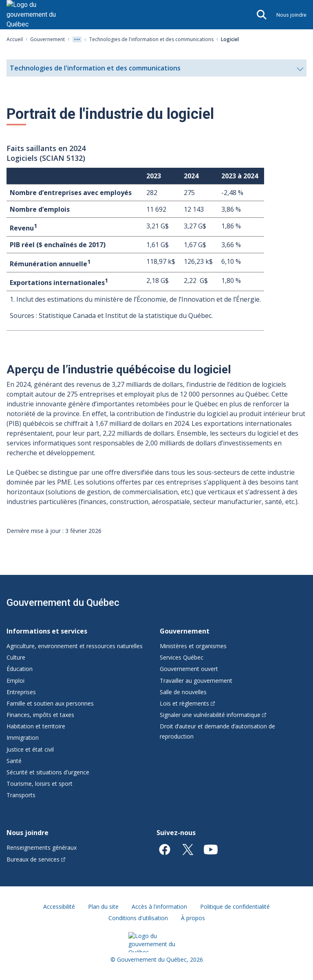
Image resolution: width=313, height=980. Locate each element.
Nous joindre (291, 15)
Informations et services (47, 631)
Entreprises (21, 692)
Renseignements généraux (42, 847)
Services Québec (182, 657)
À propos (193, 918)
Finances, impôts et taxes (40, 715)
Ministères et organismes (193, 646)
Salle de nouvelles (183, 692)
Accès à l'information (159, 907)
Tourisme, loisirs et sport (40, 784)
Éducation (20, 669)
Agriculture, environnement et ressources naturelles (75, 646)
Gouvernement (47, 39)
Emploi (15, 681)
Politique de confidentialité (235, 907)
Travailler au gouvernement (196, 681)
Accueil (15, 39)
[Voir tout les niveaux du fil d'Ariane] (77, 39)
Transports (21, 795)
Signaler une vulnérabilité (213, 715)
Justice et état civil (30, 749)
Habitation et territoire (36, 726)
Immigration (23, 738)
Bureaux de (36, 859)
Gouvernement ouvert (189, 669)
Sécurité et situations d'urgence (48, 772)
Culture (16, 657)
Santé (14, 761)
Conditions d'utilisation (138, 918)
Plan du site (103, 907)
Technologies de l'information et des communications (151, 39)
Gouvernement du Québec (63, 603)
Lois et (187, 703)
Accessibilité (59, 907)
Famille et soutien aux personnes (50, 703)
